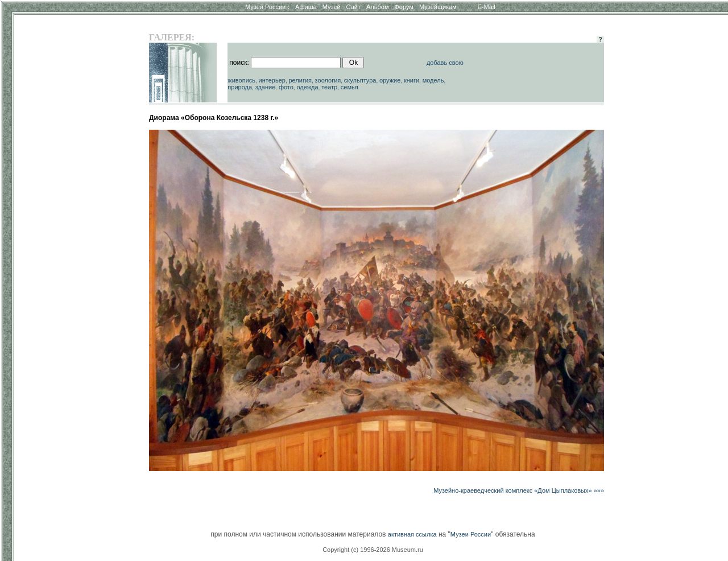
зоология (328, 80)
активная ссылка (412, 534)
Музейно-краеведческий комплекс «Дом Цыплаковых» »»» (519, 490)
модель (433, 80)
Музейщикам (438, 7)
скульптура (360, 80)
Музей (332, 7)
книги (411, 80)
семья (349, 87)
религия (300, 80)
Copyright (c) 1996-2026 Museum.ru (373, 550)
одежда (307, 87)
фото (286, 87)
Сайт (353, 7)
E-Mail (487, 7)
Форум (404, 7)
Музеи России (267, 7)
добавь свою (445, 63)
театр (329, 87)
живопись (241, 80)
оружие (390, 80)
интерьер (272, 80)
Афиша (306, 7)
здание (266, 87)
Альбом (377, 7)
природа (240, 87)
